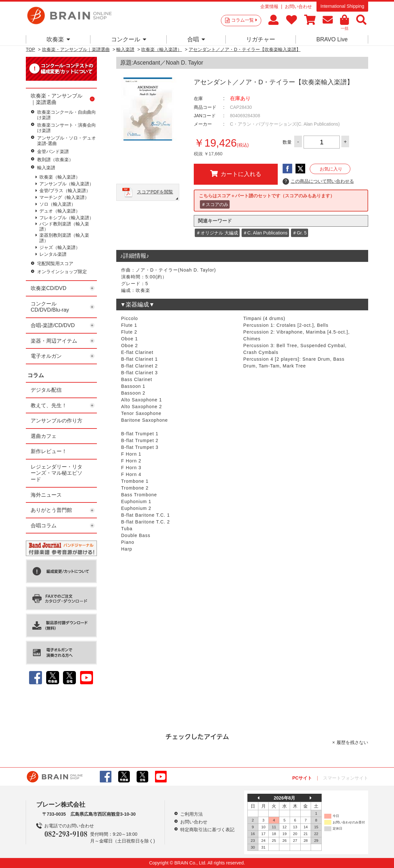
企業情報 (269, 6)
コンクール (129, 39)
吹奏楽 (58, 39)
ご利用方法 (192, 814)
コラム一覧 (244, 20)
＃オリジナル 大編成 (217, 233)
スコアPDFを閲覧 (155, 192)
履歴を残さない (352, 742)
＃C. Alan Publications (265, 233)
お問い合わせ (298, 6)
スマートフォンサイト (346, 778)
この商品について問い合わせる (318, 181)
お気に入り (331, 169)
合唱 (196, 39)
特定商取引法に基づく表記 (207, 830)
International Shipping (342, 6)
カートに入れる (236, 174)
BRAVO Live (332, 39)
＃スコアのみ (215, 204)
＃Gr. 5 (299, 233)
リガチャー (261, 39)
